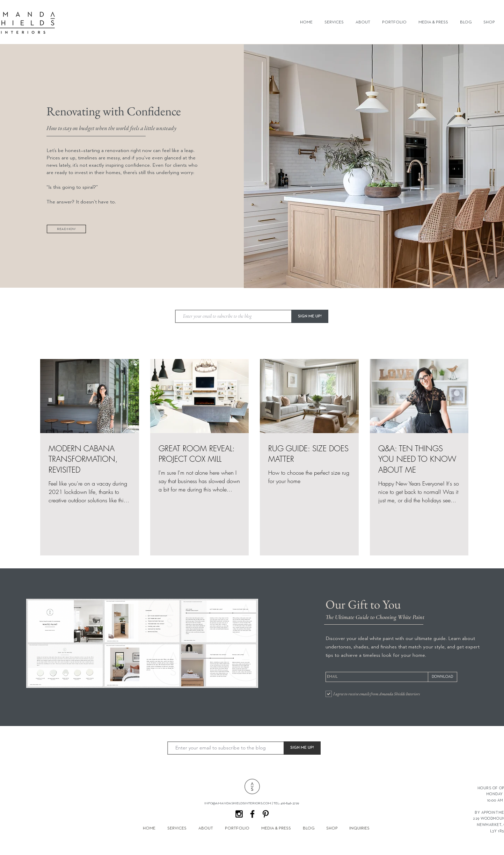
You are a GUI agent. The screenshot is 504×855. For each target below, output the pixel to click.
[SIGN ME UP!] (310, 316)
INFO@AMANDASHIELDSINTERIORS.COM (238, 803)
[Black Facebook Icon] (252, 814)
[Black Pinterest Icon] (266, 814)
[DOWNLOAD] (443, 677)
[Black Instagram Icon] (239, 814)
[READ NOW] (66, 229)
